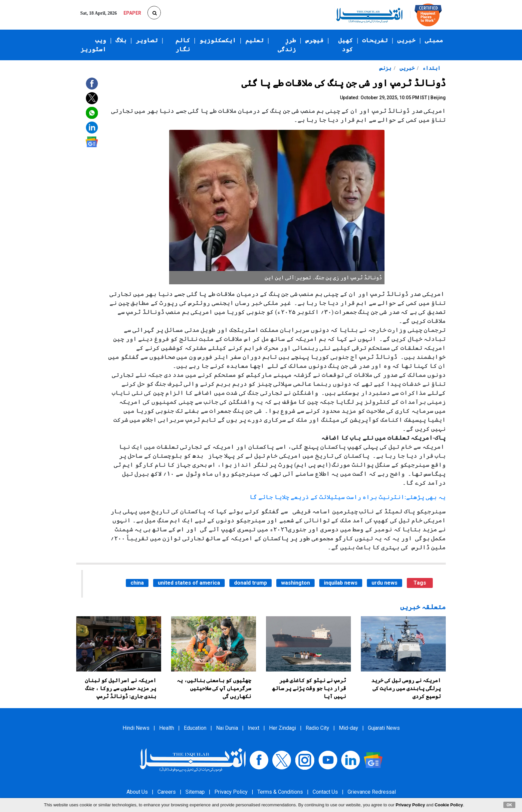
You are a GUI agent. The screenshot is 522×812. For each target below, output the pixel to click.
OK (510, 805)
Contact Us (325, 792)
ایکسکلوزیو (218, 40)
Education (195, 728)
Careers (167, 792)
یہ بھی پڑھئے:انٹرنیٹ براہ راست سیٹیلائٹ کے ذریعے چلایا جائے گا (348, 497)
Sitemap (195, 792)
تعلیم (255, 40)
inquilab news (341, 583)
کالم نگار (183, 45)
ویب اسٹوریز (93, 45)
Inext (254, 728)
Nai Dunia (227, 728)
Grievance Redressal (372, 792)
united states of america (189, 583)
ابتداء (431, 68)
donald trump (251, 583)
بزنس (385, 68)
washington (295, 583)
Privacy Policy (231, 792)
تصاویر (147, 40)
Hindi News (136, 728)
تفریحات (375, 40)
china (137, 583)
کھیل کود (346, 45)
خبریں (406, 40)
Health (167, 728)
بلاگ (121, 40)
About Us (137, 792)
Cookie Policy (449, 805)
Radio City (317, 728)
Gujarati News (384, 728)
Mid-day (349, 728)
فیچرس (314, 40)
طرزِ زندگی (287, 45)
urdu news (385, 583)
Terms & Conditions (280, 792)
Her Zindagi (282, 728)
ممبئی (434, 40)
